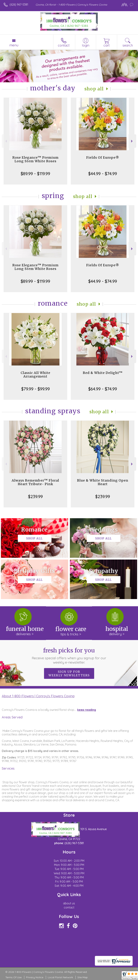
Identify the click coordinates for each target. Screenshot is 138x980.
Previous (6, 141)
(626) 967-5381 (19, 4)
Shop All (94, 89)
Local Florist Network (60, 977)
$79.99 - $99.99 (35, 389)
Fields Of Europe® (103, 157)
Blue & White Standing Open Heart (103, 482)
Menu (14, 45)
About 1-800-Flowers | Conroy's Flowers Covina (38, 696)
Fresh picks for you (69, 656)
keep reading (87, 710)
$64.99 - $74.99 (103, 389)
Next (132, 141)
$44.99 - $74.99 (103, 174)
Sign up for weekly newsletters (69, 673)
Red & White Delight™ (103, 373)
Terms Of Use (13, 977)
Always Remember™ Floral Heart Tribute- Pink (35, 482)
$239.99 (35, 496)
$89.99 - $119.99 (35, 174)
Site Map (83, 977)
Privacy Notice (35, 977)
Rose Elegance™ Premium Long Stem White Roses (35, 159)
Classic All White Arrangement (35, 375)
